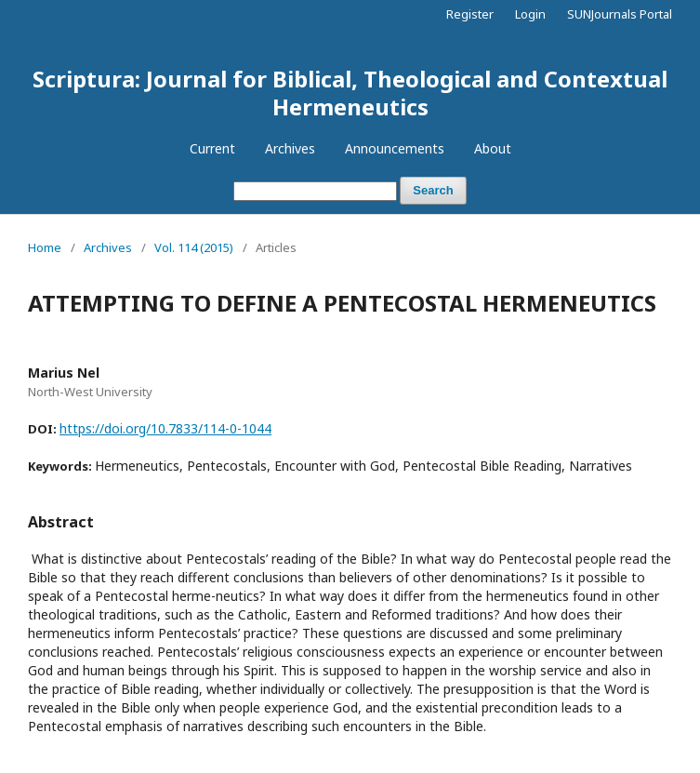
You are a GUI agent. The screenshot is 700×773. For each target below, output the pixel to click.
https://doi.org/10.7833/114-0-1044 (165, 428)
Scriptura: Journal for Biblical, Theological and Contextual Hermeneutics (350, 93)
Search (433, 190)
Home (45, 247)
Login (530, 14)
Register (470, 14)
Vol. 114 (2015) (194, 247)
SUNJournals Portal (620, 14)
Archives (290, 148)
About (493, 148)
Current (212, 148)
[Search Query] (315, 191)
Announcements (395, 148)
